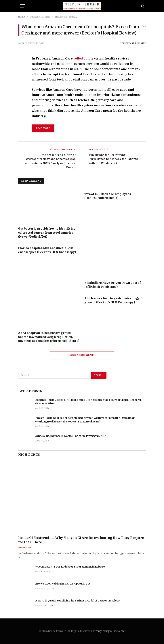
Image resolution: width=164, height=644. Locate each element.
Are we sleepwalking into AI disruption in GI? (63, 584)
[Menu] (22, 6)
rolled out (81, 58)
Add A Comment (82, 355)
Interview (25, 547)
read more (43, 128)
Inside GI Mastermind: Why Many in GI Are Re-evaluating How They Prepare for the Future (81, 540)
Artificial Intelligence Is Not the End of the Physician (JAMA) (71, 436)
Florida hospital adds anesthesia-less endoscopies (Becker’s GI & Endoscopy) (47, 250)
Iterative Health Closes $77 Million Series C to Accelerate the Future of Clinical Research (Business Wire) (88, 402)
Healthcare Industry (133, 43)
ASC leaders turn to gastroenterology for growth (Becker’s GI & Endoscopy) (115, 300)
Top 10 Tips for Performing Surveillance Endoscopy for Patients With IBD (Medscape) (113, 159)
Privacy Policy (101, 631)
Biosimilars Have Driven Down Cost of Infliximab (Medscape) (113, 285)
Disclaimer (119, 631)
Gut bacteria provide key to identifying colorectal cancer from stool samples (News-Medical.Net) (47, 232)
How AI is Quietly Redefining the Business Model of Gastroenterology (78, 601)
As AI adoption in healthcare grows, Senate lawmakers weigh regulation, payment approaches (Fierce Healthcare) (49, 337)
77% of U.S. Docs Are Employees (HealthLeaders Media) (108, 196)
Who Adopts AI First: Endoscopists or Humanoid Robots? (70, 567)
